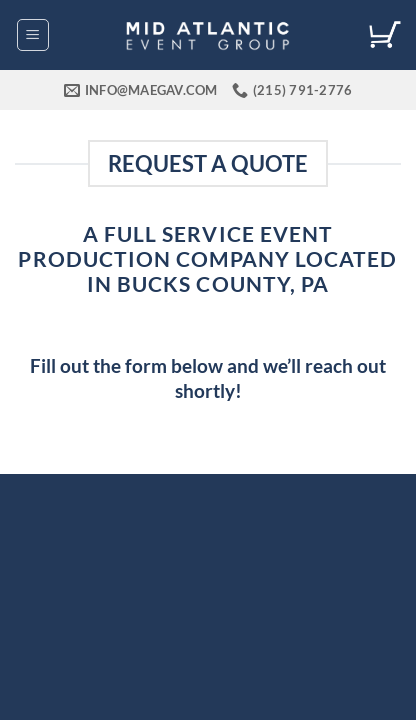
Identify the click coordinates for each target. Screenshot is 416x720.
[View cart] (385, 35)
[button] (33, 35)
